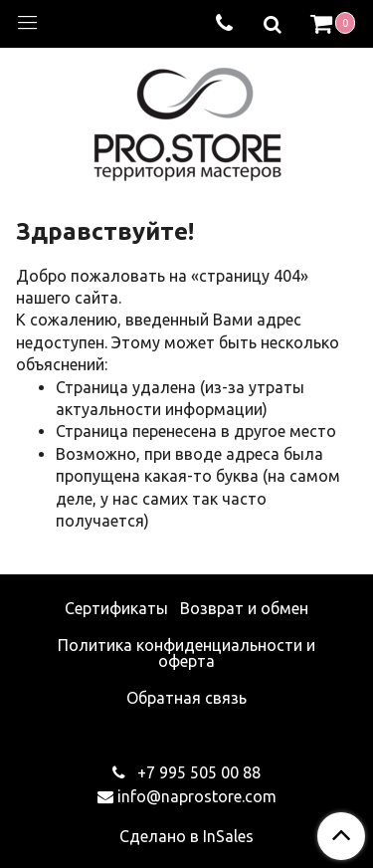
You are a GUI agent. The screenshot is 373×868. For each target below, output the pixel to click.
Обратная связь (186, 698)
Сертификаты (116, 608)
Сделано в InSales (186, 836)
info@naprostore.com (197, 796)
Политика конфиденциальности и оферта (186, 653)
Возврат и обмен (244, 608)
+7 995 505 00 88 (197, 772)
